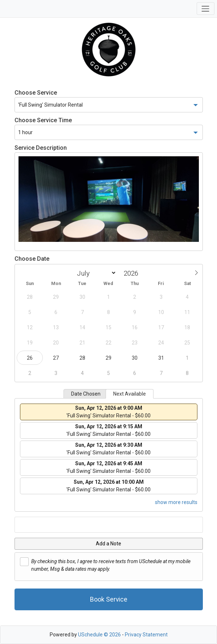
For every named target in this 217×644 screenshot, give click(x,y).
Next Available (130, 394)
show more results (176, 502)
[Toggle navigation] (206, 9)
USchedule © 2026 (99, 635)
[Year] (133, 273)
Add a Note (108, 544)
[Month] (95, 273)
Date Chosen (86, 394)
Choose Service (36, 93)
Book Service (109, 599)
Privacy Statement (146, 635)
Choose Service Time (43, 120)
